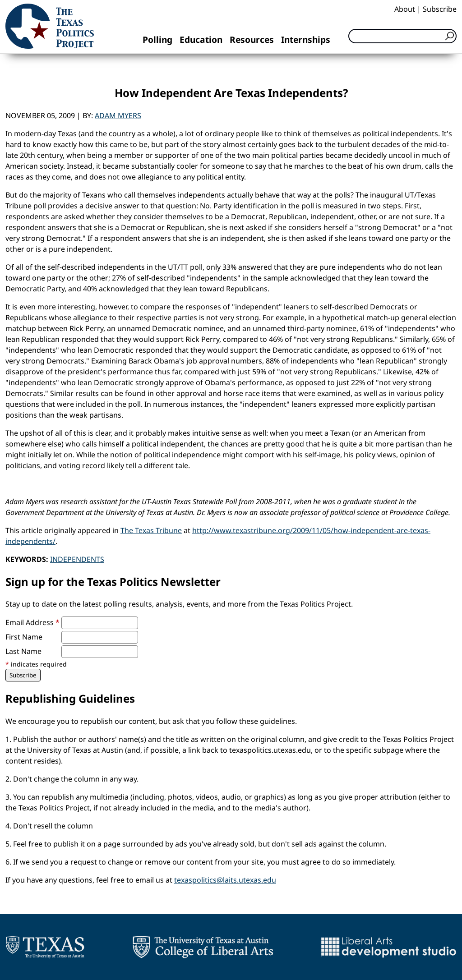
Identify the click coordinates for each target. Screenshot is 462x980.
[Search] (402, 36)
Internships (306, 39)
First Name (24, 637)
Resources (252, 39)
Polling (157, 39)
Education (201, 39)
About (405, 9)
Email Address (32, 622)
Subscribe (440, 9)
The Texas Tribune (151, 530)
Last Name (23, 651)
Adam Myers (118, 115)
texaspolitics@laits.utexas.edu (225, 880)
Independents (77, 559)
